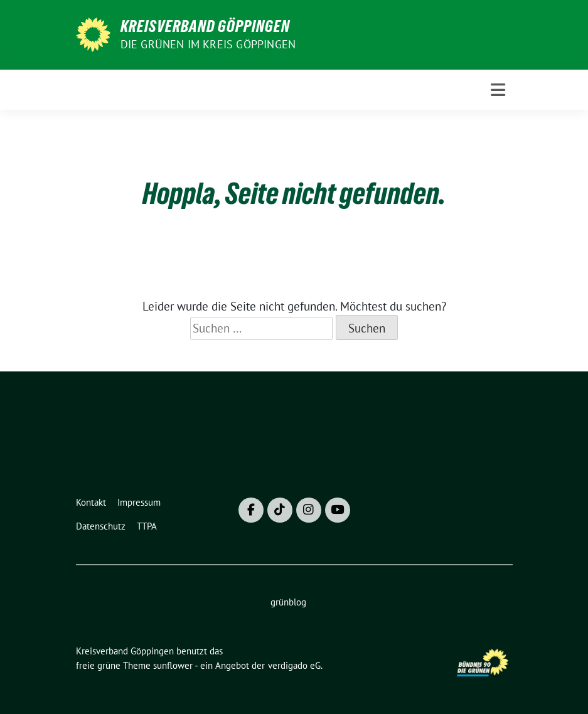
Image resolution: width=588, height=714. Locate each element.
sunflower (173, 665)
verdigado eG (294, 665)
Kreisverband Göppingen (205, 26)
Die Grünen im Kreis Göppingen (208, 44)
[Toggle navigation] (498, 90)
